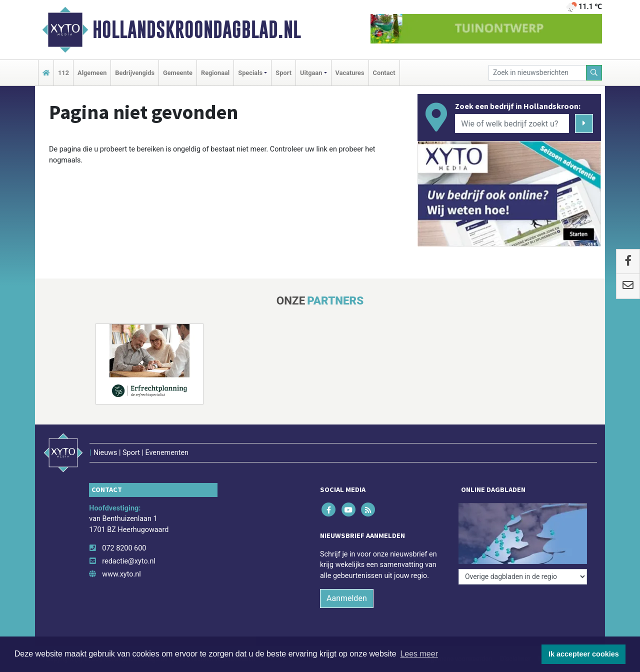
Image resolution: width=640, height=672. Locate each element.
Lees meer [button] (419, 654)
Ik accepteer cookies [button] (584, 654)
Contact (384, 73)
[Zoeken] (594, 73)
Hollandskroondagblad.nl (197, 29)
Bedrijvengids (135, 73)
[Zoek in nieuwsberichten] (537, 73)
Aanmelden (347, 598)
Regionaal (215, 73)
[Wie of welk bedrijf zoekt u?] (512, 123)
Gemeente (178, 73)
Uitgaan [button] (311, 73)
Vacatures (350, 73)
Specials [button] (250, 73)
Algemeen (92, 73)
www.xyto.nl (121, 574)
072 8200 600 (124, 548)
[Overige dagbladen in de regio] (523, 577)
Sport (283, 73)
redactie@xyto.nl (129, 561)
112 (63, 73)
